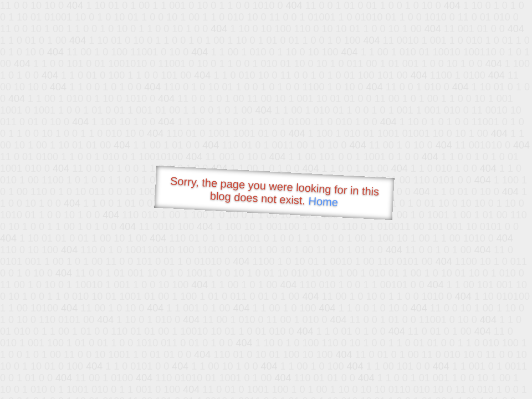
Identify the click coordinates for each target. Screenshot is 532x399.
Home (323, 201)
